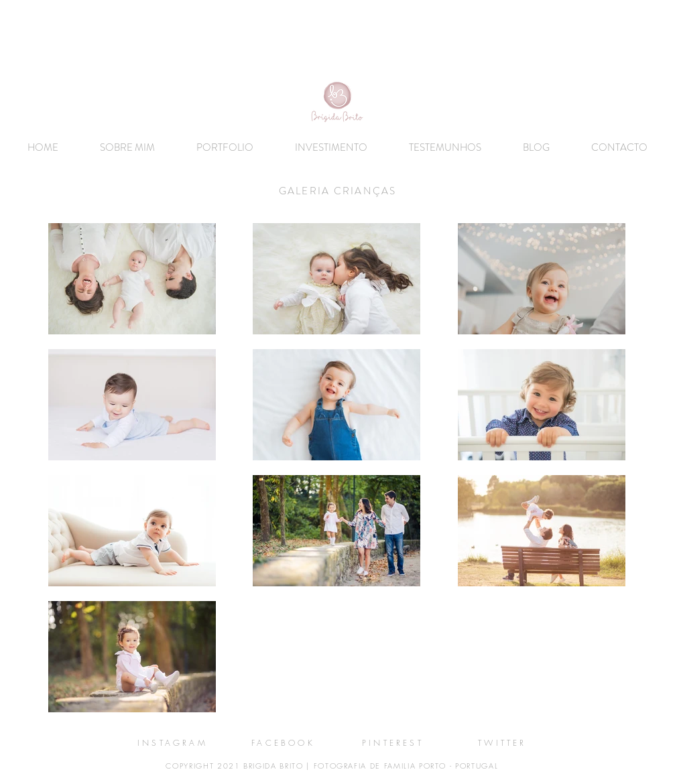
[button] (225, 147)
